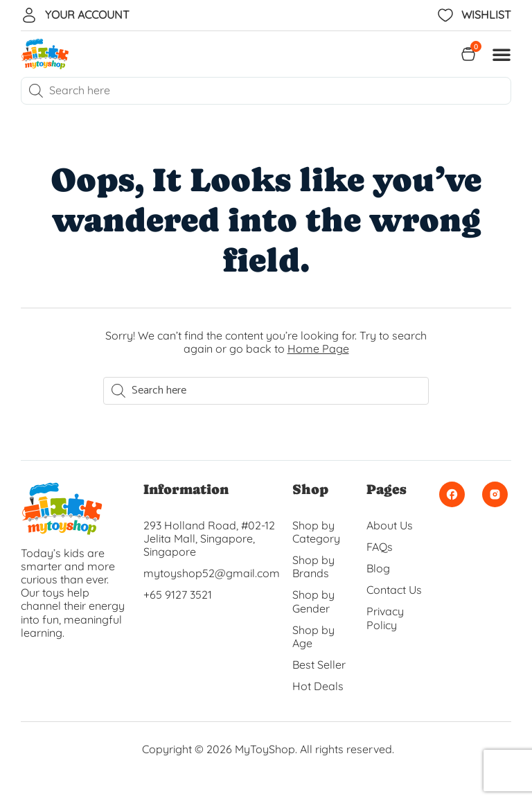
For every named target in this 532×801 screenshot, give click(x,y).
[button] (502, 54)
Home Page (318, 349)
